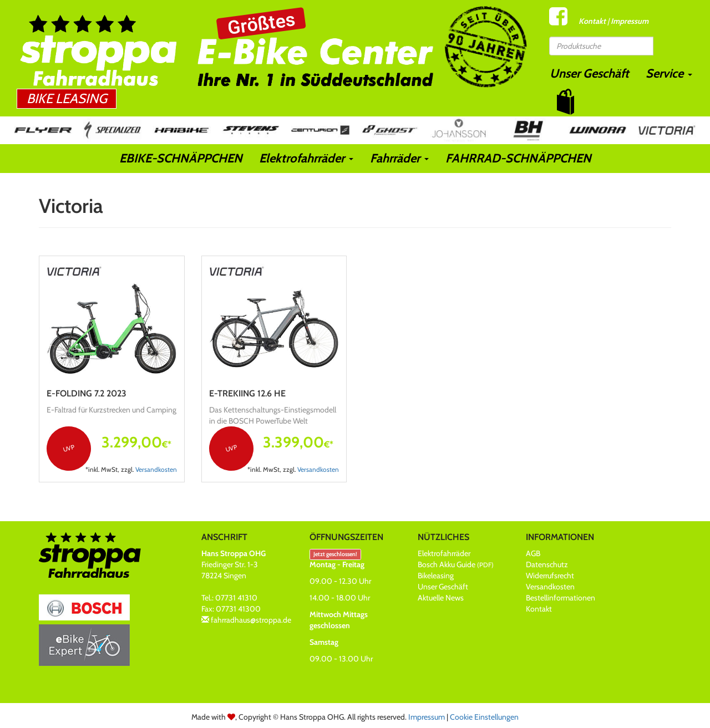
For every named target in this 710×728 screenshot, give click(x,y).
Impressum (630, 21)
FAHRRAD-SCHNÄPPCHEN (518, 158)
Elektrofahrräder (306, 158)
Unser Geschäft (589, 73)
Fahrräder (399, 158)
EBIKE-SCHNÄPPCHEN (181, 158)
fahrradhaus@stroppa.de (251, 620)
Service (669, 73)
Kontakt (592, 21)
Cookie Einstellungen (484, 717)
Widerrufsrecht (550, 576)
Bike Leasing (67, 98)
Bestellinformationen (561, 598)
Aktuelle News (441, 598)
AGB (533, 553)
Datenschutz (547, 564)
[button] (566, 102)
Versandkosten (156, 470)
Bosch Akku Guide (456, 564)
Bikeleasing (436, 576)
